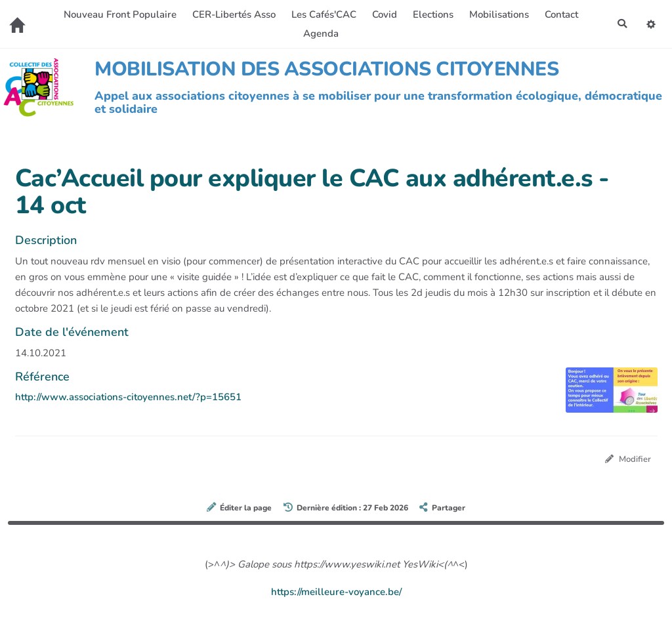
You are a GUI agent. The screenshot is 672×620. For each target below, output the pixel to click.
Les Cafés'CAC (323, 14)
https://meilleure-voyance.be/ (336, 592)
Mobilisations (498, 14)
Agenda (320, 33)
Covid (383, 14)
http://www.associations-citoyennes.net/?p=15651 (128, 397)
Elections (432, 14)
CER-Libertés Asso (233, 14)
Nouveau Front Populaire (119, 14)
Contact (560, 14)
